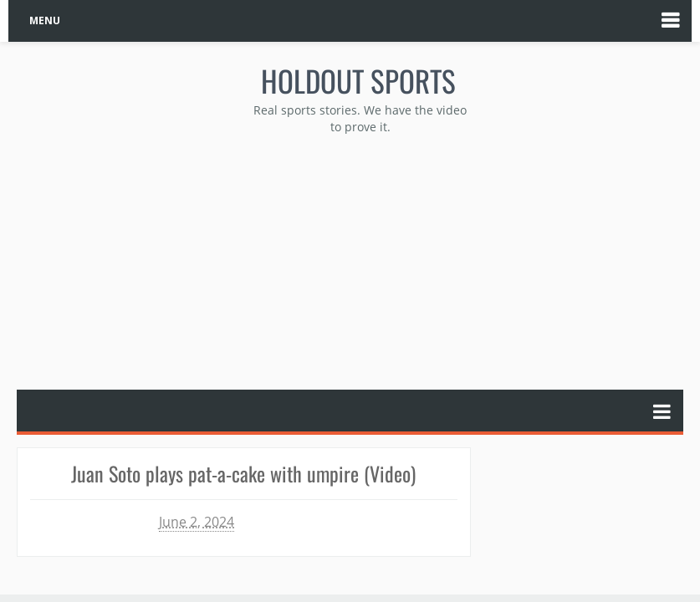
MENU (45, 20)
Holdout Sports (358, 80)
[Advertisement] (359, 260)
